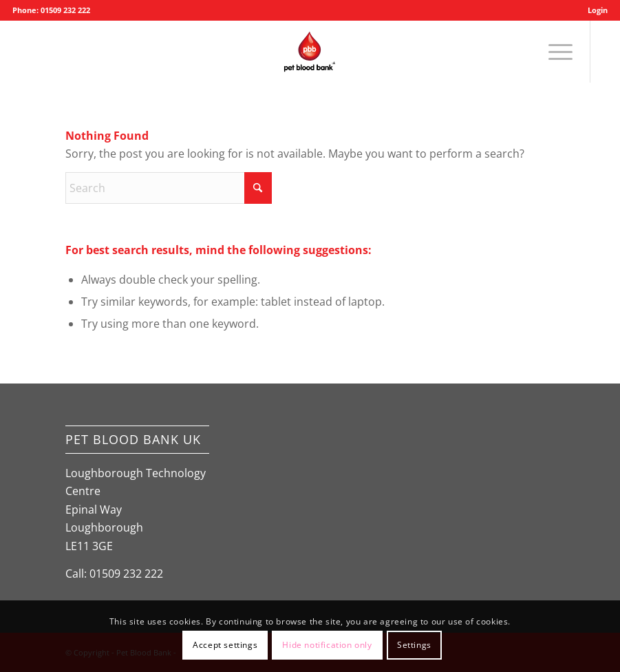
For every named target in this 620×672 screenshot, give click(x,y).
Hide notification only (327, 645)
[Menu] (554, 52)
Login (598, 10)
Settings (414, 645)
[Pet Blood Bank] (310, 52)
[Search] (169, 188)
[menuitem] (594, 10)
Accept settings (225, 645)
